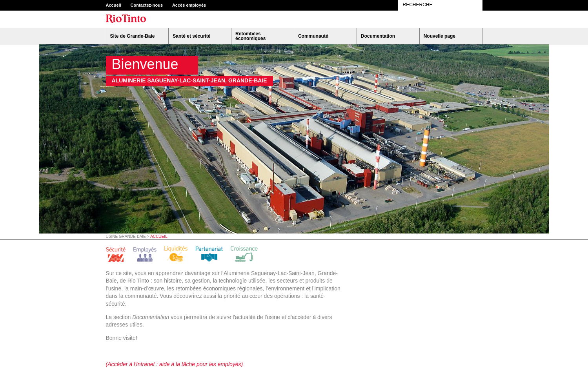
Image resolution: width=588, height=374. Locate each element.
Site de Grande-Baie (133, 36)
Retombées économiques (250, 36)
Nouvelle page (440, 36)
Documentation (378, 36)
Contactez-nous (147, 5)
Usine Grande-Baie (126, 236)
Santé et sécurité (191, 36)
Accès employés (189, 5)
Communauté (313, 36)
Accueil (114, 5)
